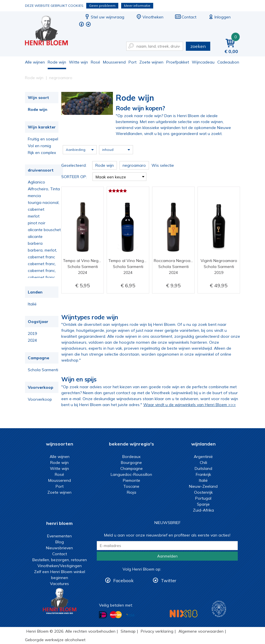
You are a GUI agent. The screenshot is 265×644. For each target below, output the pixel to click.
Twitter (169, 580)
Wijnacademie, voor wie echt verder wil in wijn (219, 609)
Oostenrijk (203, 492)
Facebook (123, 580)
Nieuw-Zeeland (203, 486)
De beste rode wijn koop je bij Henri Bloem (50, 31)
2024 (32, 340)
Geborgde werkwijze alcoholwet (55, 640)
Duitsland (203, 468)
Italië (32, 304)
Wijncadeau (203, 62)
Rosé (95, 62)
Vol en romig (39, 146)
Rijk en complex (42, 153)
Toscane (131, 486)
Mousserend (114, 62)
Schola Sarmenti (43, 370)
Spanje (203, 504)
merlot (34, 216)
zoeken (198, 46)
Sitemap (128, 631)
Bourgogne (131, 463)
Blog (60, 542)
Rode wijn (57, 62)
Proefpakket (178, 62)
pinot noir (37, 223)
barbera (35, 243)
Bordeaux (131, 457)
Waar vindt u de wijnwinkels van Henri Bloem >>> (190, 405)
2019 (32, 333)
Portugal (203, 498)
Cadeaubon (228, 62)
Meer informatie (137, 6)
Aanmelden (167, 556)
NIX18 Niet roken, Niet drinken (184, 614)
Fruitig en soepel (43, 139)
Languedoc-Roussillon (131, 474)
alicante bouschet (44, 230)
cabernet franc (41, 257)
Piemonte (132, 480)
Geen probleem (102, 6)
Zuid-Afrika (203, 510)
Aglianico (36, 182)
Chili (203, 463)
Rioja (132, 492)
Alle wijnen (35, 62)
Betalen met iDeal (103, 615)
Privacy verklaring (157, 631)
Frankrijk (203, 474)
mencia (34, 196)
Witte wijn (78, 62)
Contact (186, 17)
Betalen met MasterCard (116, 615)
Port (132, 62)
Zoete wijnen (151, 62)
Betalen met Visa (130, 615)
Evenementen (59, 536)
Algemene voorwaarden (201, 631)
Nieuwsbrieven (59, 548)
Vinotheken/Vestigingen (60, 566)
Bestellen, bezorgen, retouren (60, 560)
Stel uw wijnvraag (104, 17)
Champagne (132, 468)
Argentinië (203, 457)
